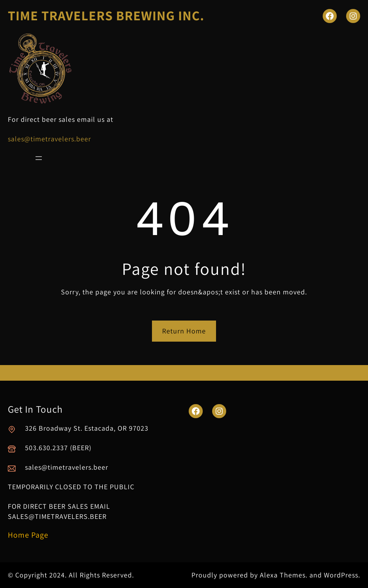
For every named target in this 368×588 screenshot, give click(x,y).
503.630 (38, 448)
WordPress (341, 575)
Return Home (184, 331)
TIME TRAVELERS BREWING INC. (106, 15)
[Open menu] (39, 158)
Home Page (28, 535)
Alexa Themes (283, 575)
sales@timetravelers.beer (49, 139)
